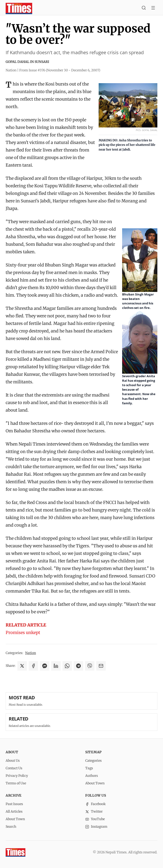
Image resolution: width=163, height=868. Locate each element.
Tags (89, 768)
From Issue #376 (60, 70)
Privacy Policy (17, 776)
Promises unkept (23, 633)
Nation (31, 653)
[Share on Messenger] (45, 666)
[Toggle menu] (153, 8)
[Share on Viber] (90, 666)
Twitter (94, 811)
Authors (92, 776)
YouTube (95, 819)
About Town (95, 783)
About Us (13, 761)
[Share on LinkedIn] (56, 666)
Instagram (96, 827)
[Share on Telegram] (78, 666)
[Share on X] (22, 666)
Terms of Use (16, 783)
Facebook (95, 804)
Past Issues (14, 804)
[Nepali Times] (16, 852)
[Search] (144, 8)
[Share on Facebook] (33, 666)
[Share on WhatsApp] (67, 666)
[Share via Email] (101, 666)
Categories (93, 761)
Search (11, 827)
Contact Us (14, 768)
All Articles (14, 811)
